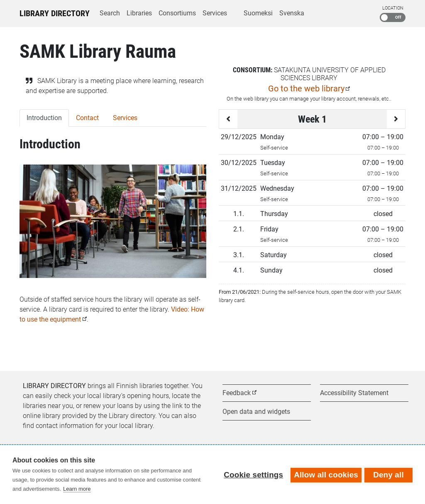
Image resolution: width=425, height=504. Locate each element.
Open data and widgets (256, 412)
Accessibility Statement (354, 393)
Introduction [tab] (44, 118)
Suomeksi (258, 13)
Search (110, 13)
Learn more (77, 489)
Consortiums (177, 13)
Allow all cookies (325, 474)
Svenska (292, 13)
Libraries (139, 13)
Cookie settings (252, 474)
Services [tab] (125, 118)
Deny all (388, 474)
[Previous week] (228, 119)
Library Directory (55, 13)
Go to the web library (306, 89)
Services (215, 13)
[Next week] (396, 119)
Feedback (237, 393)
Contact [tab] (87, 118)
